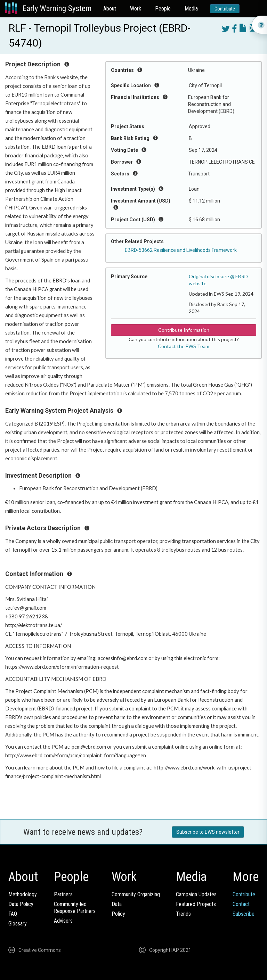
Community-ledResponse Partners (75, 908)
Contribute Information (184, 330)
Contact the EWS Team (184, 346)
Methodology (23, 894)
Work (136, 9)
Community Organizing (136, 894)
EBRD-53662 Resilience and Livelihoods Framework (181, 250)
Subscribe (244, 914)
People (163, 9)
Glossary (18, 924)
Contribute (225, 9)
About (110, 9)
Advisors (63, 921)
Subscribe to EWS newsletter (208, 832)
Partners (63, 894)
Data (117, 904)
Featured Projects (196, 904)
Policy (118, 914)
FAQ (13, 914)
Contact (241, 904)
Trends (183, 914)
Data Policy (21, 904)
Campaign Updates (196, 894)
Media (191, 9)
